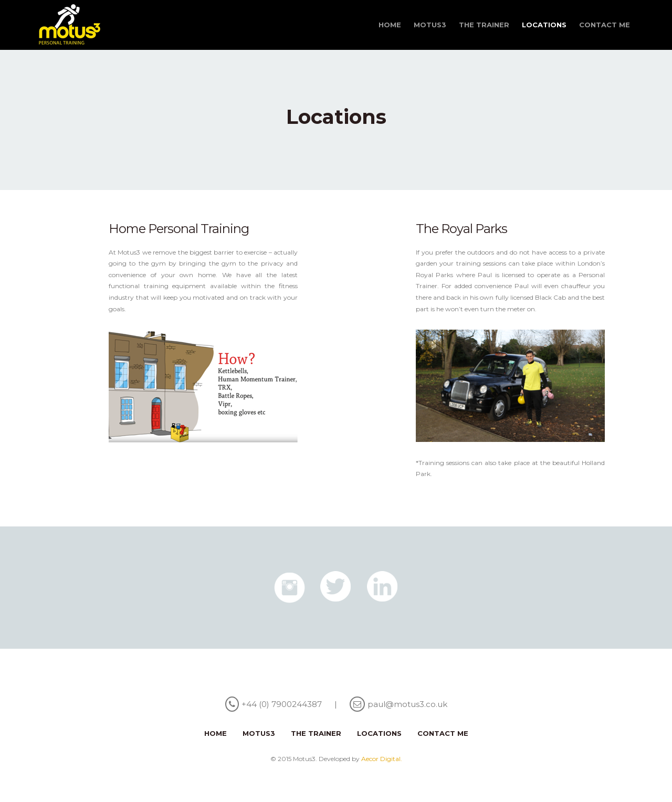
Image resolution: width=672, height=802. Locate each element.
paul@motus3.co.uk (407, 704)
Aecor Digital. (382, 759)
